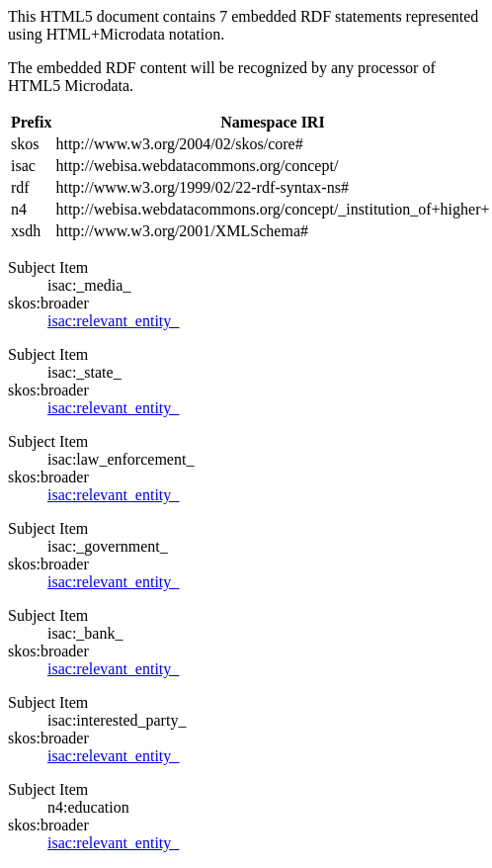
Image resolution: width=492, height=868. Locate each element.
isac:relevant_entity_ (113, 321)
